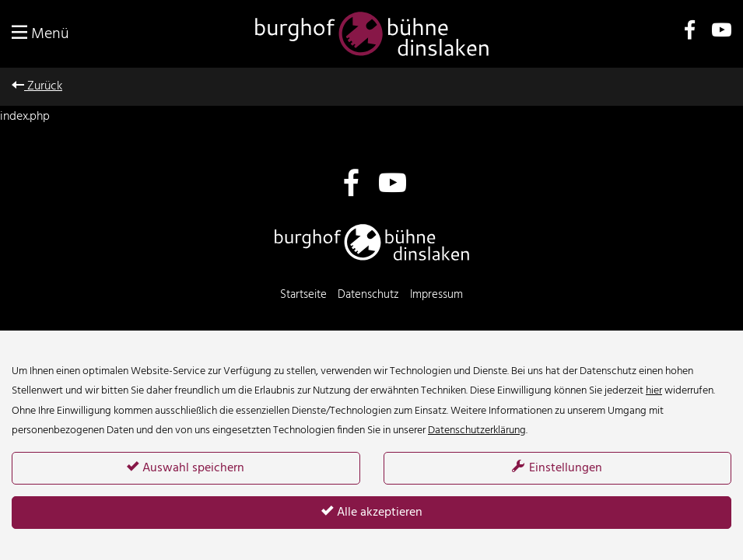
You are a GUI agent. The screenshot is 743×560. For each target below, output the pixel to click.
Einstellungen (557, 468)
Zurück (37, 86)
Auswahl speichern (186, 468)
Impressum (436, 295)
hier (654, 391)
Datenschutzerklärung (477, 430)
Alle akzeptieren (372, 513)
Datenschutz (368, 295)
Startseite (303, 295)
